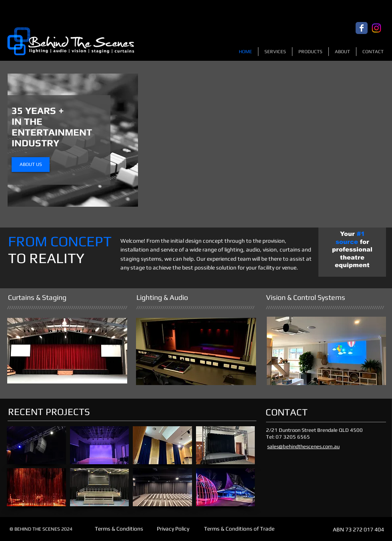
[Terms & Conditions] (119, 529)
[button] (36, 445)
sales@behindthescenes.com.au (303, 446)
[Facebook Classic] (362, 28)
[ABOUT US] (31, 165)
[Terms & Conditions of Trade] (239, 529)
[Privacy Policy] (173, 529)
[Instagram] (376, 28)
